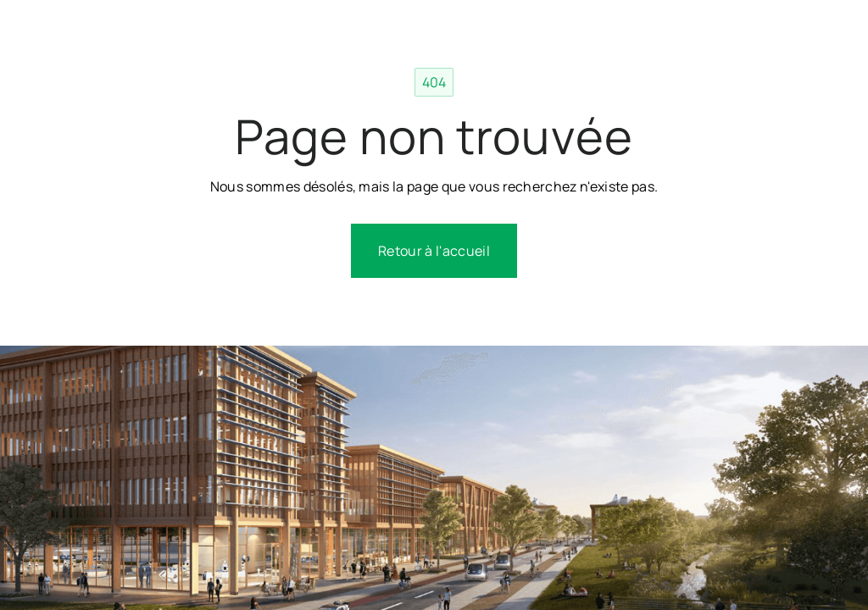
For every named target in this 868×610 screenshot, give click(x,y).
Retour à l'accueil (434, 251)
